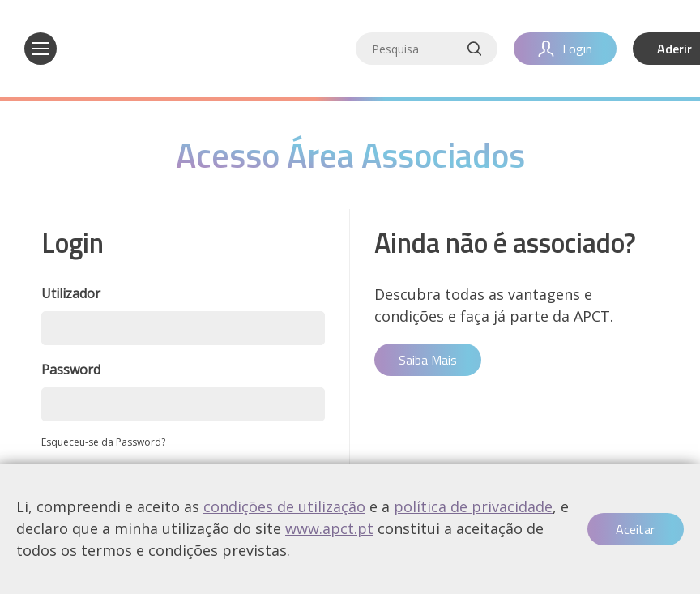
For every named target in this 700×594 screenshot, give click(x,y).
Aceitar (635, 529)
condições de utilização (284, 506)
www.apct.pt (329, 528)
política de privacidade (473, 506)
